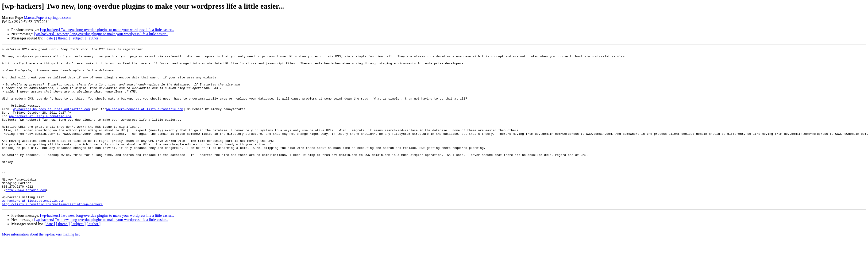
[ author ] (94, 38)
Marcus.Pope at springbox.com (47, 17)
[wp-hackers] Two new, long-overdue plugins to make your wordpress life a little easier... (107, 30)
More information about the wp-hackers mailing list (41, 266)
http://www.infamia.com (26, 219)
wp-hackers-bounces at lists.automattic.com (51, 122)
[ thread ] (63, 38)
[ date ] (50, 38)
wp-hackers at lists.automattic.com (40, 130)
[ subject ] (78, 38)
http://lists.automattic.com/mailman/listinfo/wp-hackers (52, 236)
